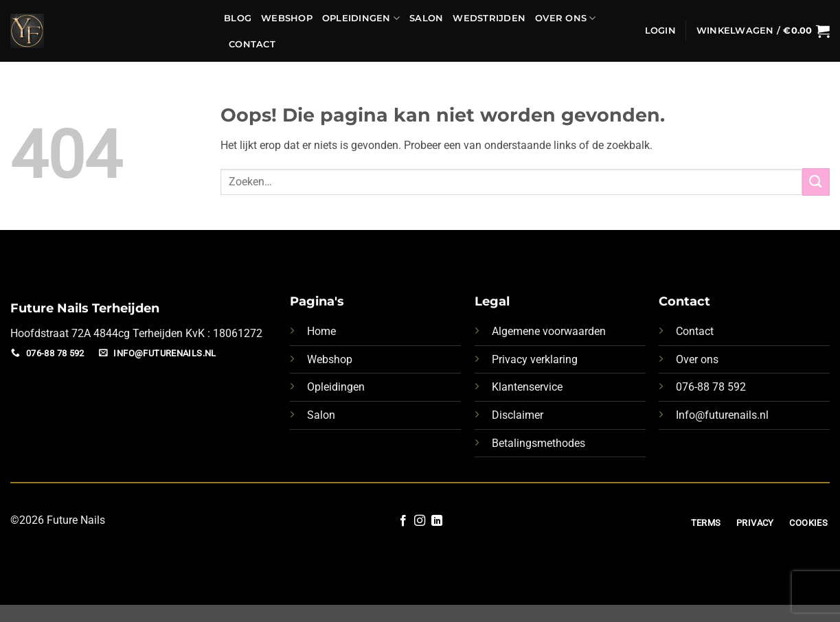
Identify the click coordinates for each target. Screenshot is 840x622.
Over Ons (566, 18)
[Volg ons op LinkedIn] (437, 521)
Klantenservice (527, 387)
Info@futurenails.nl (722, 415)
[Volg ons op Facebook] (403, 521)
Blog (238, 18)
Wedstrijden (489, 18)
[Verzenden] (816, 182)
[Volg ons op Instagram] (420, 521)
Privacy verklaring (535, 359)
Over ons (697, 359)
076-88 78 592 (711, 387)
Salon (426, 18)
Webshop (287, 18)
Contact (252, 44)
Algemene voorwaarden (549, 331)
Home (321, 331)
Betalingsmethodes (538, 443)
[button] (660, 31)
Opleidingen (361, 18)
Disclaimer (518, 415)
